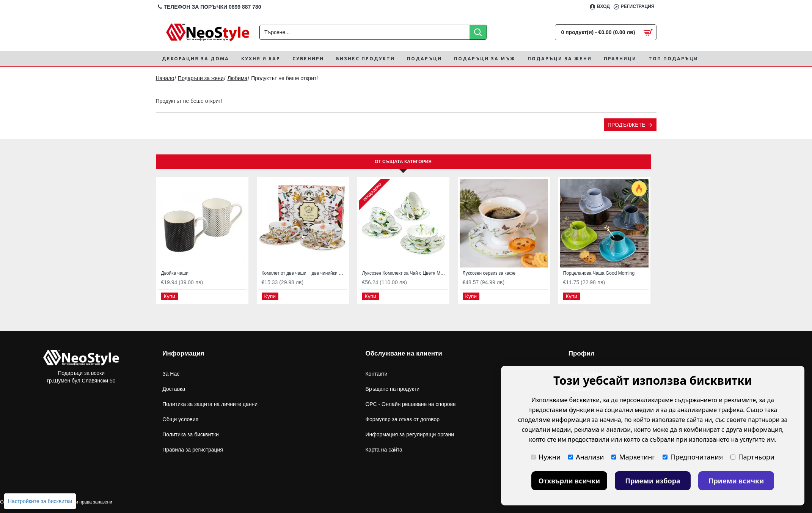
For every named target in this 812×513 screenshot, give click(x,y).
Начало (165, 78)
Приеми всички (736, 481)
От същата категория (403, 162)
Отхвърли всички (569, 481)
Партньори (752, 457)
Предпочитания (693, 457)
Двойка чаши (175, 273)
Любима (237, 78)
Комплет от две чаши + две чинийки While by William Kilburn (304, 273)
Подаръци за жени (201, 78)
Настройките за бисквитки (40, 501)
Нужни (546, 457)
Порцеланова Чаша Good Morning (599, 273)
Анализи (586, 457)
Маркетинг (633, 457)
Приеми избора (653, 481)
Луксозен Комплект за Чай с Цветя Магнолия (405, 273)
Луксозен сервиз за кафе (489, 273)
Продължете (627, 125)
